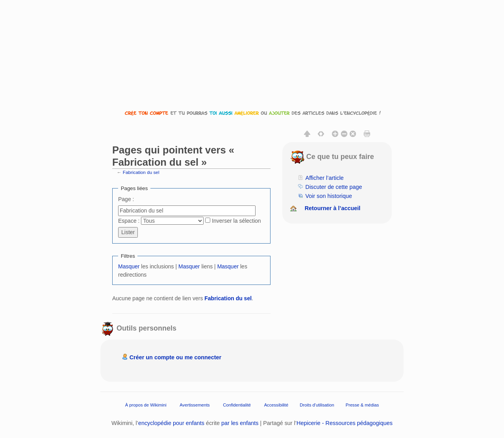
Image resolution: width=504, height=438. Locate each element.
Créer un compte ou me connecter (176, 357)
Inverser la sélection (236, 221)
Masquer (129, 266)
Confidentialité (237, 405)
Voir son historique (329, 196)
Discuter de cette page (334, 187)
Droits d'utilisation (317, 405)
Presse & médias (362, 405)
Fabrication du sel (141, 172)
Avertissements (195, 405)
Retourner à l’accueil (333, 208)
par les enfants (240, 423)
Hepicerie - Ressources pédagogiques (345, 423)
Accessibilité (276, 405)
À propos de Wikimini (146, 405)
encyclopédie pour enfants (171, 423)
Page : (126, 199)
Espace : (129, 221)
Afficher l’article (325, 178)
